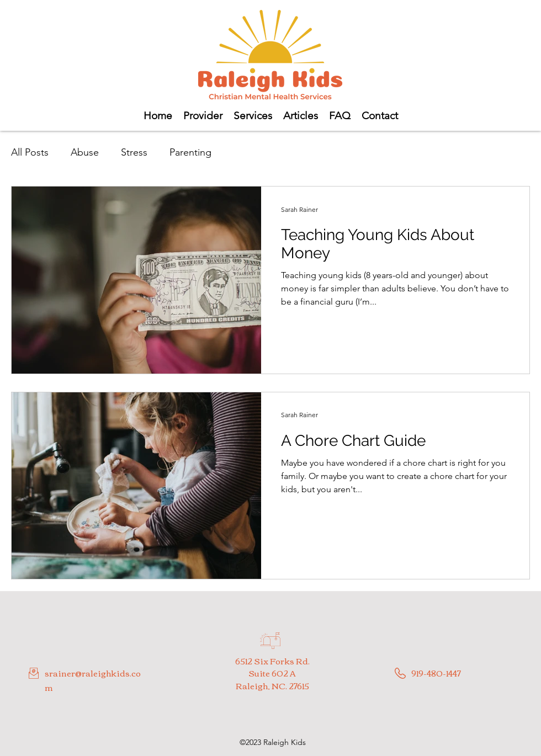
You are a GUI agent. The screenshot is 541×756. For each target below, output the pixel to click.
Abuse (85, 152)
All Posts (30, 152)
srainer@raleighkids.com (93, 680)
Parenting (190, 152)
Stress (134, 152)
